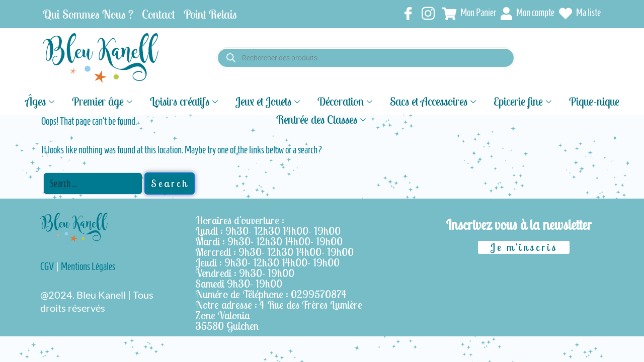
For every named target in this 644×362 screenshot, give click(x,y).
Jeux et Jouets (269, 101)
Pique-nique (594, 101)
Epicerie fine (524, 101)
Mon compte (528, 14)
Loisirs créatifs (185, 101)
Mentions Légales (88, 266)
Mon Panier (469, 14)
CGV (47, 266)
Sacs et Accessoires (434, 101)
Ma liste (580, 14)
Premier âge (103, 101)
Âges (41, 101)
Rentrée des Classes (322, 118)
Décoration (346, 101)
